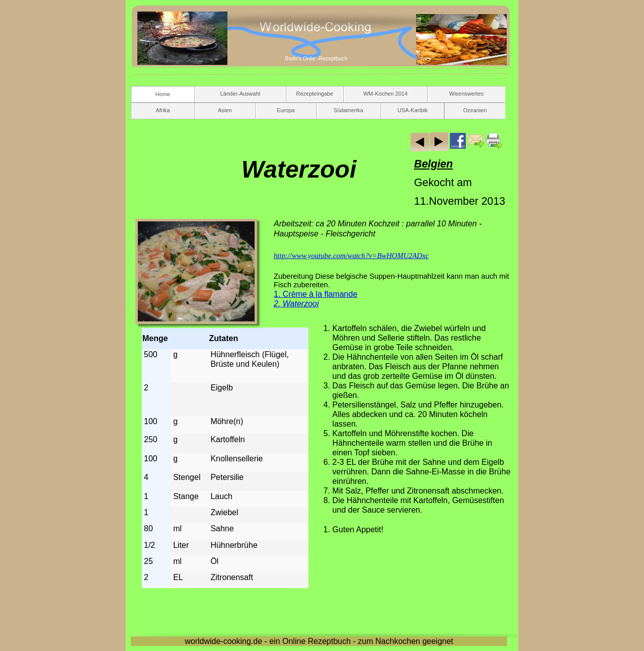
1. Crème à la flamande (315, 294)
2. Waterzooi (296, 304)
